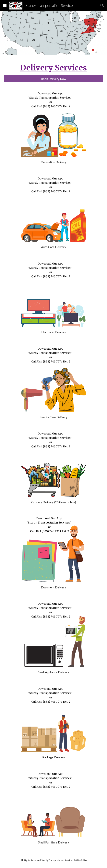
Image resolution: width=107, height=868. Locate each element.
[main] (53, 68)
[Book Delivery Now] (53, 79)
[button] (5, 5)
